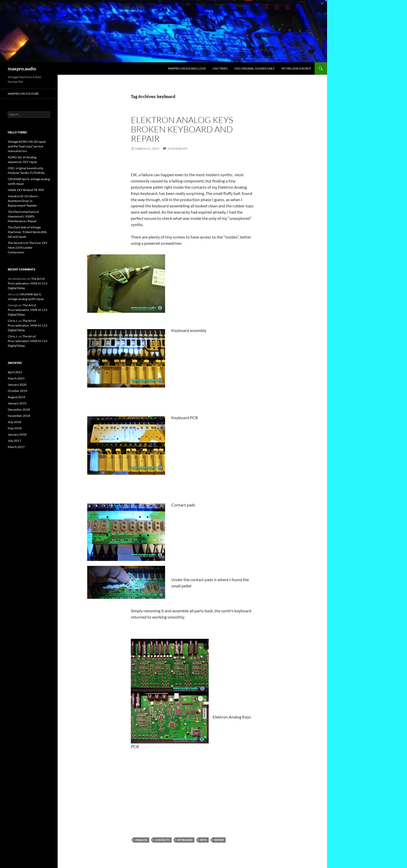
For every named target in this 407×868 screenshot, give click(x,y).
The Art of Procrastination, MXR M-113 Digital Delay (28, 283)
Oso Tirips (220, 68)
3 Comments (177, 149)
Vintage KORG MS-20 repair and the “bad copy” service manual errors (27, 146)
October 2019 (18, 391)
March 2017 (16, 447)
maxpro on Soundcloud (187, 68)
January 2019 (17, 403)
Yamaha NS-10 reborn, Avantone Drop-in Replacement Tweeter (23, 201)
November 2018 (19, 416)
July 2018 (14, 422)
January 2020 (17, 385)
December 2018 (19, 409)
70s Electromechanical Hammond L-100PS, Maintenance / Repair (23, 216)
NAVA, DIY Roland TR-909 (26, 190)
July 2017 (14, 441)
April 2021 (15, 372)
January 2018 (17, 434)
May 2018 (15, 428)
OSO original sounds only (255, 68)
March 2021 (16, 378)
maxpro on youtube (23, 94)
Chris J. (13, 321)
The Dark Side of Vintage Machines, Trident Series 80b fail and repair (27, 232)
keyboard (185, 840)
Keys (203, 840)
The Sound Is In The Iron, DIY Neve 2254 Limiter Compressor (28, 247)
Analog (141, 840)
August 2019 (16, 397)
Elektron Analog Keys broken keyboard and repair (182, 129)
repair (219, 840)
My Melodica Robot (296, 68)
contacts (162, 840)
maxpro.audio (22, 69)
